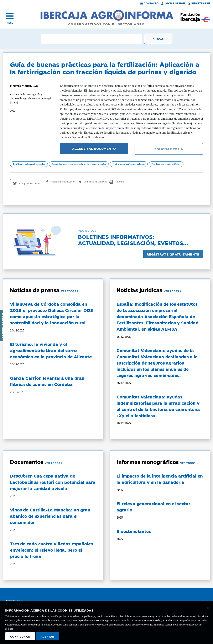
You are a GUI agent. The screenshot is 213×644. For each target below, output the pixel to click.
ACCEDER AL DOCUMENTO (94, 148)
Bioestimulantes (134, 531)
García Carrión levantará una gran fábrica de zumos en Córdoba (47, 381)
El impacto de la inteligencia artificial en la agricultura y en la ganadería (160, 479)
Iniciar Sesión (173, 3)
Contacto (149, 3)
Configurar (20, 636)
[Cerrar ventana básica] (208, 608)
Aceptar (47, 636)
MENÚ (10, 23)
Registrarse (199, 3)
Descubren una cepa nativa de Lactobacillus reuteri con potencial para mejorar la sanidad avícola (53, 482)
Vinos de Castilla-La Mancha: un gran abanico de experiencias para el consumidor (50, 516)
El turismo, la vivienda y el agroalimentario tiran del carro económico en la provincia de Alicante (51, 350)
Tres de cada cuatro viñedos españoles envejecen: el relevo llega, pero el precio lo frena (51, 550)
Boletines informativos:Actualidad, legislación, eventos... (133, 240)
